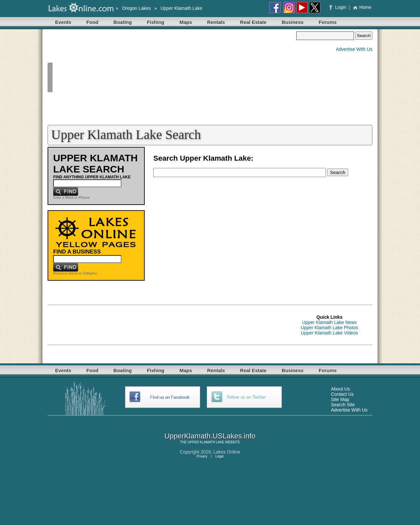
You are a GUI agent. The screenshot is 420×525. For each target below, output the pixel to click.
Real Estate (253, 22)
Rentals (216, 22)
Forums (328, 22)
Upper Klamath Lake (181, 8)
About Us (341, 389)
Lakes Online (227, 452)
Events (63, 22)
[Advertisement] (172, 77)
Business (293, 22)
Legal (220, 456)
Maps (186, 22)
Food (92, 22)
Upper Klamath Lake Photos (329, 328)
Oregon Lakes (136, 8)
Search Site (343, 405)
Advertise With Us (354, 49)
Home (362, 7)
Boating (123, 22)
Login (338, 7)
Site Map (340, 399)
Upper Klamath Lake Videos (329, 333)
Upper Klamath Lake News (330, 322)
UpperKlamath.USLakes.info (210, 436)
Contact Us (342, 394)
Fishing (156, 22)
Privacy (202, 456)
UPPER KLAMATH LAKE (206, 442)
